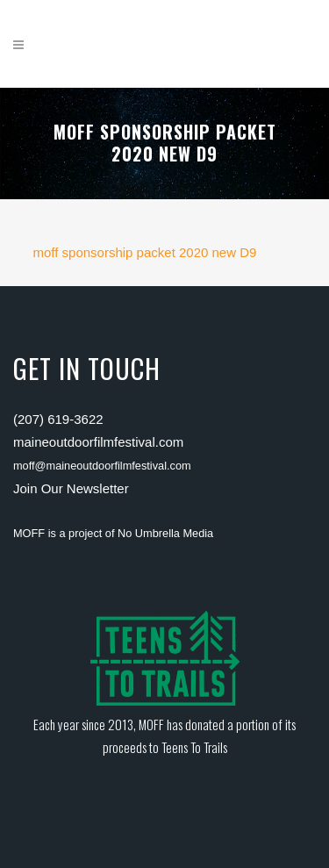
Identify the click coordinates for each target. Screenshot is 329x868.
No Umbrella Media (165, 533)
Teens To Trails (194, 747)
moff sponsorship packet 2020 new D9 (145, 252)
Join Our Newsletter (71, 488)
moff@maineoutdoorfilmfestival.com (102, 466)
